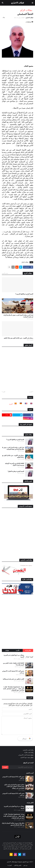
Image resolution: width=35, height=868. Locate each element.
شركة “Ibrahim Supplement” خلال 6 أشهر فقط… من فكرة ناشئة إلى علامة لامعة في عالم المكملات (14, 689)
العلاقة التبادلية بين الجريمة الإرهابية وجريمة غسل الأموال (15, 464)
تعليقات (7, 650)
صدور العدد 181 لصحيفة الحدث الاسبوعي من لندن (13, 794)
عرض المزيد (5, 273)
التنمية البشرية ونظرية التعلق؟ (16, 471)
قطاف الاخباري (18, 3)
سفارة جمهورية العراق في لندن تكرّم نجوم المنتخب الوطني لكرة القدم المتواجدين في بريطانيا (14, 786)
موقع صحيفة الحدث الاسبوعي (26, 755)
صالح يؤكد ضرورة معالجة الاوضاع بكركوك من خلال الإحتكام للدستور (13, 824)
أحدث (31, 392)
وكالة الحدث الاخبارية (28, 750)
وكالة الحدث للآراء (29, 752)
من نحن (25, 865)
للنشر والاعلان (18, 865)
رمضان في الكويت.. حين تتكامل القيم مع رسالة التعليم (18, 338)
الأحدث (18, 650)
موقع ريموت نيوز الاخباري (27, 757)
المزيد (11, 404)
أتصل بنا (10, 865)
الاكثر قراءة (28, 650)
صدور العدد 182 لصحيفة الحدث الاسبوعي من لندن (13, 672)
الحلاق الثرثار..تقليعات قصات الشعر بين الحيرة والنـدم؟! (14, 664)
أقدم (4, 392)
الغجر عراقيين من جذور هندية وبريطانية (13, 679)
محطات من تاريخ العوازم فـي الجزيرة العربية (14, 656)
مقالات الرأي (26, 10)
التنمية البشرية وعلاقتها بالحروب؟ (24, 294)
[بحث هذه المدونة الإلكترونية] (21, 767)
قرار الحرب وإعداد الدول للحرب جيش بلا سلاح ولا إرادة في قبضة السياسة (18, 316)
